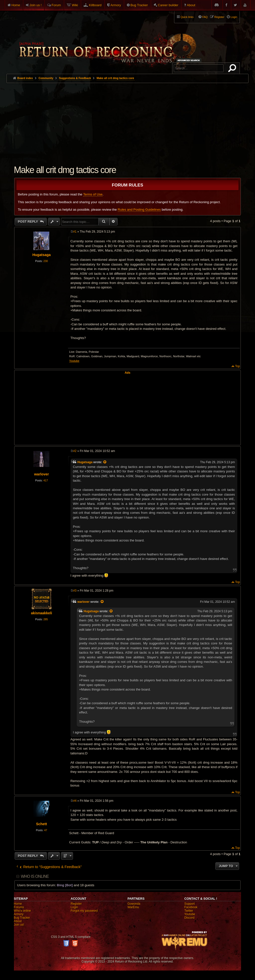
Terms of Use (93, 194)
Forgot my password (84, 911)
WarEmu (133, 907)
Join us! (19, 925)
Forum (56, 5)
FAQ (205, 17)
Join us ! (36, 5)
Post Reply (29, 222)
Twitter (189, 911)
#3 (75, 591)
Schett (42, 824)
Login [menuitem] (234, 17)
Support (190, 904)
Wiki (75, 5)
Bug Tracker (139, 5)
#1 (75, 232)
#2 (75, 451)
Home (16, 5)
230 (46, 261)
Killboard (95, 5)
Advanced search (189, 60)
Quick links (187, 17)
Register (76, 904)
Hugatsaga (42, 255)
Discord (189, 918)
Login (74, 907)
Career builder (168, 5)
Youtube (74, 361)
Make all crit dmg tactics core (115, 78)
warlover (41, 474)
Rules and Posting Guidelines (139, 210)
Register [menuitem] (219, 17)
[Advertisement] (128, 120)
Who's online (22, 911)
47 (46, 830)
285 (46, 619)
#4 (75, 801)
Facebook (191, 907)
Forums (19, 907)
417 (46, 480)
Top (237, 366)
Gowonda (134, 904)
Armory (116, 5)
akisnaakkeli (41, 613)
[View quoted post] (105, 462)
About (191, 5)
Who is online (35, 876)
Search (233, 69)
